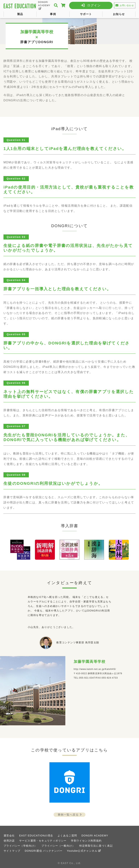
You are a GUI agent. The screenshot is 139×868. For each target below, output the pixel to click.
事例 (53, 14)
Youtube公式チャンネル (84, 851)
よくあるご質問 (67, 836)
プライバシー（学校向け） (20, 846)
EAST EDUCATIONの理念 (36, 836)
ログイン (94, 5)
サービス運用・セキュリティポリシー (43, 841)
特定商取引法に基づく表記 (96, 846)
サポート (86, 14)
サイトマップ (12, 851)
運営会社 (9, 836)
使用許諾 (9, 841)
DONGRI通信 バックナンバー (44, 851)
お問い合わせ (125, 5)
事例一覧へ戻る (70, 815)
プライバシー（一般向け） (58, 846)
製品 (20, 14)
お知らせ (119, 14)
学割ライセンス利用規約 (86, 841)
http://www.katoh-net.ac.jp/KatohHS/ (95, 669)
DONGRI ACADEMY (44, 5)
